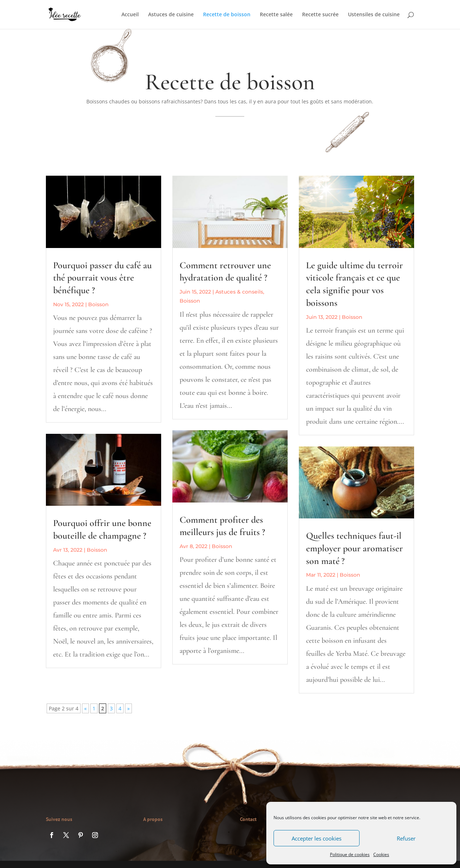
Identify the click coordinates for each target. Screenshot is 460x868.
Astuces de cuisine (171, 15)
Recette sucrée (320, 15)
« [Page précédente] (85, 708)
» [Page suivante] (128, 708)
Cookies (381, 854)
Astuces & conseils (239, 292)
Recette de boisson (227, 15)
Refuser (406, 838)
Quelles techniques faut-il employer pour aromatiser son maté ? (354, 548)
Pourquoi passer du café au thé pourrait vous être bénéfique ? (102, 278)
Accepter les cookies (317, 838)
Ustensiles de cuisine (374, 15)
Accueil (130, 15)
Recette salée (276, 15)
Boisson (98, 304)
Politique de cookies (350, 854)
